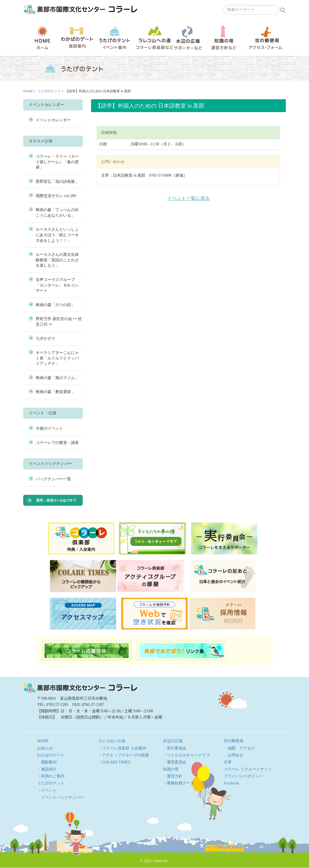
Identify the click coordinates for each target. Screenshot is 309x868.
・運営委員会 (175, 762)
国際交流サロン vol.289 (56, 196)
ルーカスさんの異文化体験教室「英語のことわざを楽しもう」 (57, 260)
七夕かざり (46, 338)
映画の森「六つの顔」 (55, 305)
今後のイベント (49, 428)
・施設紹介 (47, 769)
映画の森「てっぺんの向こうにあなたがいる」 (57, 213)
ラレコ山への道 (155, 38)
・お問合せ (234, 755)
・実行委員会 (175, 748)
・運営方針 (173, 776)
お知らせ (45, 748)
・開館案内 (47, 762)
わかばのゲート (77, 38)
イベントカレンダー (53, 120)
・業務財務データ (179, 783)
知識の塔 (224, 38)
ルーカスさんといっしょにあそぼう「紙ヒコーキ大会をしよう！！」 (57, 235)
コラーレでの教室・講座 (57, 443)
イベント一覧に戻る (188, 198)
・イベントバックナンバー (61, 797)
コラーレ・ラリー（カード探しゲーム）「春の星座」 (57, 162)
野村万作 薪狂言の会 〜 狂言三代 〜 (59, 322)
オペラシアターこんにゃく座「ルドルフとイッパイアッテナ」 (57, 358)
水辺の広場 (188, 38)
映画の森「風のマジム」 (57, 378)
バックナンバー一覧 (53, 479)
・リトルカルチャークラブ (186, 755)
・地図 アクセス (239, 748)
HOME (42, 38)
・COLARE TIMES (114, 762)
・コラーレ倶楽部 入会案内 (122, 748)
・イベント (47, 790)
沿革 (228, 762)
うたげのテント (114, 38)
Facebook (231, 783)
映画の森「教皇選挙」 (55, 392)
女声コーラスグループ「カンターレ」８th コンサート (57, 285)
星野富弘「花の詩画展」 (57, 182)
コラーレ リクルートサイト (248, 769)
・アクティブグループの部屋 (123, 755)
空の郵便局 (265, 38)
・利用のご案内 (51, 776)
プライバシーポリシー (243, 776)
